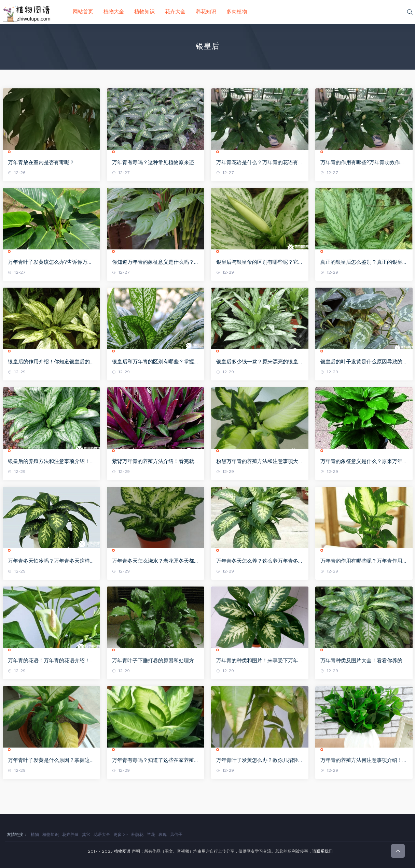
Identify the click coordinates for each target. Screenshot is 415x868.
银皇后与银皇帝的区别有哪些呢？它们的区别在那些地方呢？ (260, 263)
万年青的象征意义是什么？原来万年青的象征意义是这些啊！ (364, 462)
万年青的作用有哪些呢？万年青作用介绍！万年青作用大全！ (364, 562)
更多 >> (121, 835)
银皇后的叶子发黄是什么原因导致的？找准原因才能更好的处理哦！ (364, 362)
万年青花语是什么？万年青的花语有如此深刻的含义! (260, 163)
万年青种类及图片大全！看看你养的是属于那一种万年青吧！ (364, 661)
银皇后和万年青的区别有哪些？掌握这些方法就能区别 (156, 362)
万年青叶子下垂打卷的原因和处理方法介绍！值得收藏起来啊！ (156, 661)
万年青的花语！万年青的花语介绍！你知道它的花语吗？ (51, 661)
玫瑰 (163, 835)
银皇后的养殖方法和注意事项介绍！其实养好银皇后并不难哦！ (51, 462)
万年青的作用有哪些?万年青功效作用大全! (363, 163)
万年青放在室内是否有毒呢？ (41, 163)
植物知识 (144, 12)
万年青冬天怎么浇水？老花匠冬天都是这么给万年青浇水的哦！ (156, 562)
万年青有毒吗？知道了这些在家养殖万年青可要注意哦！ (156, 761)
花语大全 (102, 835)
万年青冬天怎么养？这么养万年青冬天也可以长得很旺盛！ (260, 562)
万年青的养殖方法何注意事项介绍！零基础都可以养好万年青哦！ (364, 761)
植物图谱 (122, 851)
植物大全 (114, 12)
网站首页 (83, 12)
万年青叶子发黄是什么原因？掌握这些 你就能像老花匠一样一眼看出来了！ (51, 761)
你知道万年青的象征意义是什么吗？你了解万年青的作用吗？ (156, 263)
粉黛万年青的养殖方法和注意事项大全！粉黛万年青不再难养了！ (257, 462)
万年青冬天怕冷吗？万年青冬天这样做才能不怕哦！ (51, 562)
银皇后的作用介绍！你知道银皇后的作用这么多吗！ (51, 362)
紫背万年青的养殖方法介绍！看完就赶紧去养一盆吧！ (156, 462)
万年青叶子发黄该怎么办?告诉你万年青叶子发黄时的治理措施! (50, 263)
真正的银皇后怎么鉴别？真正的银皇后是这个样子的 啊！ (364, 263)
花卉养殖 (70, 835)
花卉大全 (175, 12)
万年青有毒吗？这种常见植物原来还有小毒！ (156, 163)
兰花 (151, 835)
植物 (35, 835)
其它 (86, 835)
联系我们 (324, 851)
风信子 (176, 835)
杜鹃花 (137, 835)
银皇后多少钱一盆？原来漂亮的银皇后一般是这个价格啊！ (260, 362)
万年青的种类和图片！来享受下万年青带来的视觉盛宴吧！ (260, 661)
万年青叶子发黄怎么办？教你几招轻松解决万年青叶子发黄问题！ (260, 761)
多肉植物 (237, 12)
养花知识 (206, 12)
